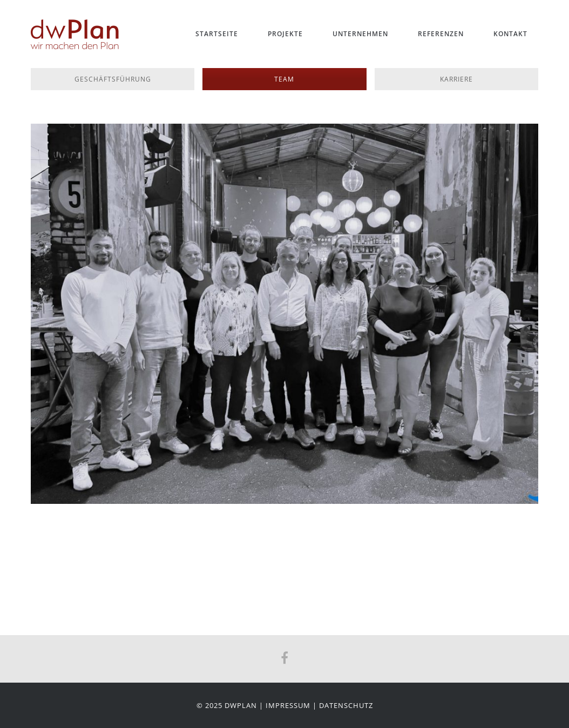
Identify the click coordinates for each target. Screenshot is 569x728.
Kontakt (510, 34)
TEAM (284, 79)
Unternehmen (360, 34)
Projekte (285, 34)
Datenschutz (346, 705)
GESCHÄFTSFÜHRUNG (113, 79)
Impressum (288, 705)
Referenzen (441, 34)
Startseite (217, 34)
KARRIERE (456, 79)
